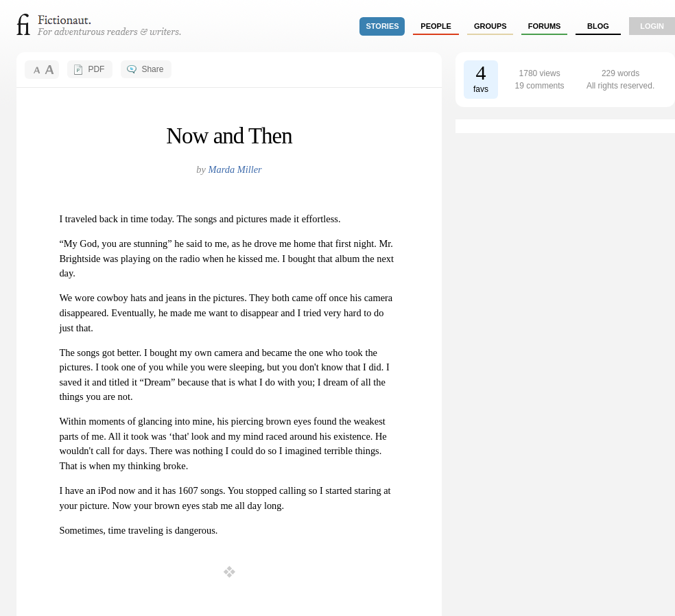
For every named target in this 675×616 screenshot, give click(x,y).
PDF (96, 69)
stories (383, 26)
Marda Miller (235, 169)
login (652, 26)
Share (152, 69)
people (436, 26)
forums (545, 26)
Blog (598, 26)
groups (490, 26)
